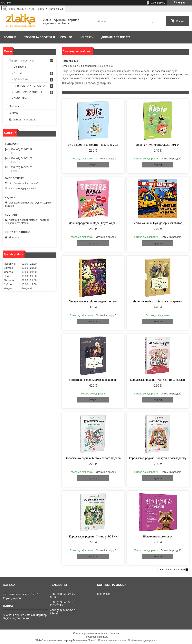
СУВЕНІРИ (20, 98)
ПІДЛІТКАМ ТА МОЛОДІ (28, 92)
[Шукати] (151, 21)
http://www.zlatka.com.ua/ (23, 183)
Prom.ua (114, 633)
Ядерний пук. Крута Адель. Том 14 (158, 145)
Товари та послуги (38, 37)
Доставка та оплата (116, 37)
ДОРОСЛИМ (21, 79)
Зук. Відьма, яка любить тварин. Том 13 (93, 145)
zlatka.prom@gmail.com (22, 189)
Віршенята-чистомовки (158, 536)
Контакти (87, 37)
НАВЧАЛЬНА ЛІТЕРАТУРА (29, 86)
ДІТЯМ (18, 73)
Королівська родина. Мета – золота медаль (93, 458)
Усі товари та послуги (172, 569)
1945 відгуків (158, 3)
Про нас (66, 37)
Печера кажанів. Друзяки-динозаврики (93, 301)
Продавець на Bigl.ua (96, 637)
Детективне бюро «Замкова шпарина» (93, 380)
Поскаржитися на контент (112, 640)
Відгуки (14, 113)
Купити (93, 165)
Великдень (20, 67)
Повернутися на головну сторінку (88, 83)
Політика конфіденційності (142, 640)
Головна (10, 37)
